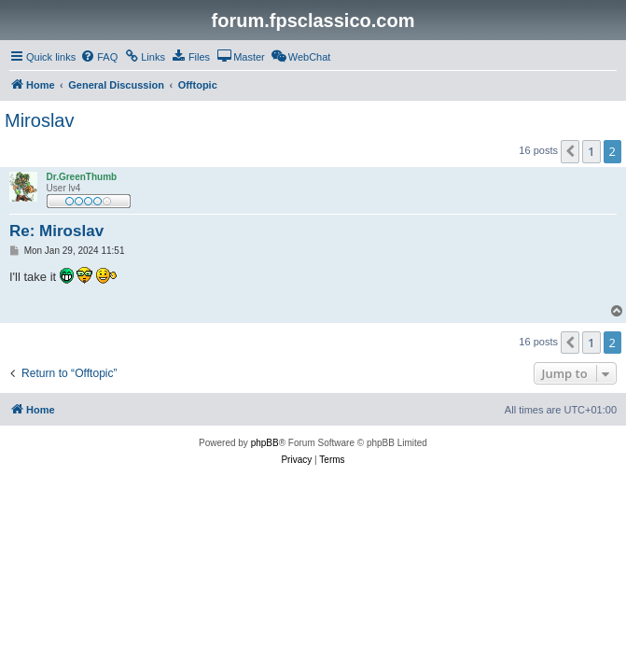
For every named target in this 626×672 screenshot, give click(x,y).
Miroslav (39, 120)
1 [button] (591, 151)
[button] (570, 151)
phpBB (265, 443)
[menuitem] (99, 57)
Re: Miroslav (56, 231)
